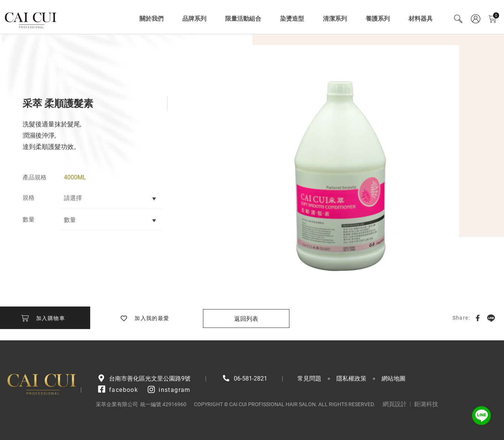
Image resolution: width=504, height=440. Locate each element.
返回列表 (246, 319)
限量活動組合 (243, 19)
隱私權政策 (351, 379)
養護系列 (378, 19)
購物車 (496, 16)
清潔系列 (335, 19)
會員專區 (475, 19)
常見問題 (309, 379)
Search (458, 19)
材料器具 (421, 19)
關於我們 (151, 19)
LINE (491, 318)
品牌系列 (194, 19)
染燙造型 (292, 19)
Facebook (478, 318)
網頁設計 (395, 404)
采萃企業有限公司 (31, 19)
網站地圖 (394, 379)
